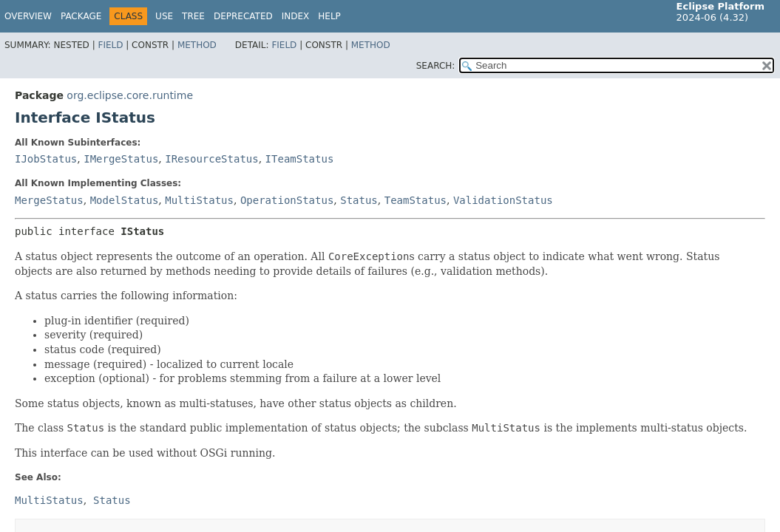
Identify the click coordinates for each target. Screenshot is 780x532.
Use (164, 16)
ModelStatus (125, 200)
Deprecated (243, 16)
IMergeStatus (121, 159)
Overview (28, 16)
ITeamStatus (300, 159)
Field (110, 45)
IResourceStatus (211, 159)
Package (81, 16)
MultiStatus (199, 200)
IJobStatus (46, 159)
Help (329, 16)
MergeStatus (49, 200)
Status (359, 200)
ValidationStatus (503, 200)
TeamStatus (416, 200)
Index (296, 16)
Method (197, 45)
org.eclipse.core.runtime (130, 95)
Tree (193, 16)
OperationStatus (287, 200)
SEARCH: (436, 66)
